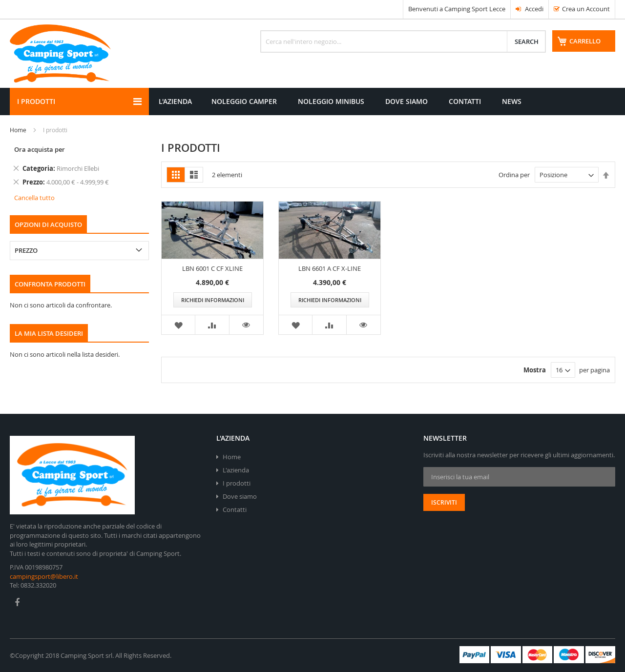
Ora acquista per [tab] (40, 149)
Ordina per (514, 175)
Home (18, 130)
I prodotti (237, 483)
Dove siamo (240, 496)
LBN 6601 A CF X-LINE (330, 268)
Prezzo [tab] (26, 250)
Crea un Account (586, 9)
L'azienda (236, 470)
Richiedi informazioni (213, 300)
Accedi (530, 9)
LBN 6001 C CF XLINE (212, 268)
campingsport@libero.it (44, 576)
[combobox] (403, 41)
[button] (178, 325)
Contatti (235, 509)
